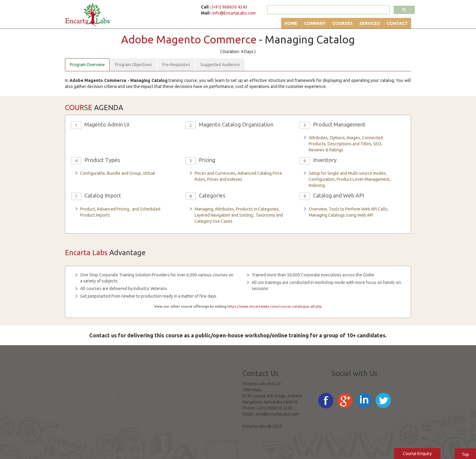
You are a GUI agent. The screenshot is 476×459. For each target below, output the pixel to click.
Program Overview (87, 65)
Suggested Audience (220, 65)
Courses (343, 23)
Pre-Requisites (176, 65)
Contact (397, 23)
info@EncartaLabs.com (234, 13)
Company (315, 23)
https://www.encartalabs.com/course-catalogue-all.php (275, 306)
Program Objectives (134, 65)
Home (291, 23)
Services (370, 23)
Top (465, 454)
